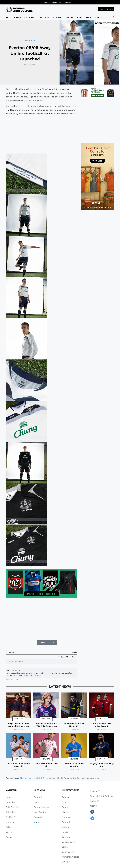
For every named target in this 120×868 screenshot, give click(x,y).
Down (11, 679)
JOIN (101, 9)
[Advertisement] (41, 134)
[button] (42, 822)
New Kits (19, 719)
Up (7, 679)
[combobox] (113, 17)
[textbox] (41, 661)
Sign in (110, 9)
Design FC (68, 2)
